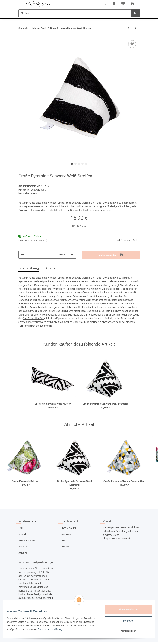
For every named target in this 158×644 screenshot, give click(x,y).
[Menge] (41, 255)
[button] (114, 4)
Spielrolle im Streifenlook (119, 315)
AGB (63, 540)
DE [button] (101, 4)
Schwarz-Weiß (39, 190)
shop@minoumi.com (114, 539)
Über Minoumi (68, 528)
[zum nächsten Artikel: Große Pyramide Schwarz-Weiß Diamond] (136, 28)
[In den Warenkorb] (111, 255)
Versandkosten (27, 540)
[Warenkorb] (134, 4)
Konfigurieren (126, 631)
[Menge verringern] (23, 255)
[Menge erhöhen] (72, 255)
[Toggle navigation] (20, 2)
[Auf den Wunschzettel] (132, 44)
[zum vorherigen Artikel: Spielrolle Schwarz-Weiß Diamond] (129, 28)
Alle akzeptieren (126, 609)
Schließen (126, 621)
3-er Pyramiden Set (33, 318)
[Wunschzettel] (123, 4)
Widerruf (23, 547)
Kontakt (23, 534)
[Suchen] (75, 13)
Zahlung (23, 553)
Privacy (65, 547)
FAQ (21, 528)
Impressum (67, 534)
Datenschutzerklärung (69, 629)
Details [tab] (50, 268)
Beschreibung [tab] (29, 268)
